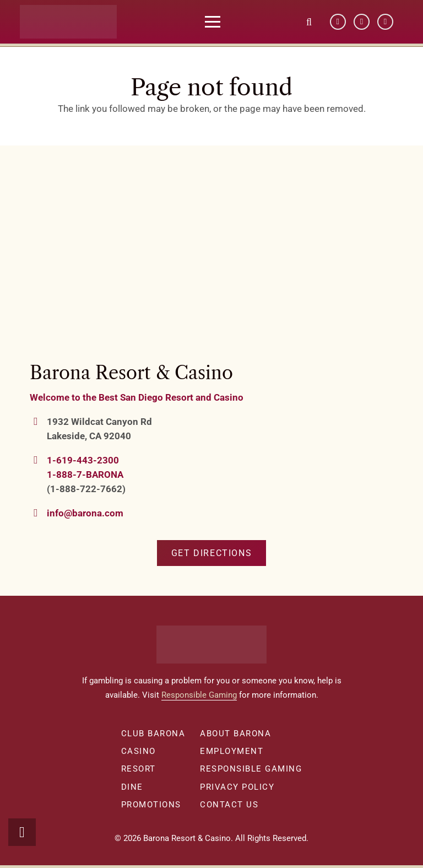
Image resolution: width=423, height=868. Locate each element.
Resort (139, 769)
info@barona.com (85, 513)
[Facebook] (338, 22)
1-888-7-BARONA (85, 475)
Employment (232, 751)
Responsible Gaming (199, 695)
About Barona (235, 734)
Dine (132, 787)
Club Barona (153, 734)
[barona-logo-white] (76, 22)
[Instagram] (385, 22)
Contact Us (229, 805)
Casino (139, 751)
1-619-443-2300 (83, 460)
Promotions (151, 805)
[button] (220, 22)
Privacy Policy (237, 787)
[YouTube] (362, 22)
